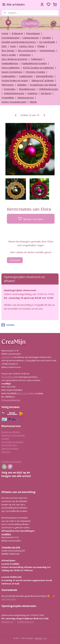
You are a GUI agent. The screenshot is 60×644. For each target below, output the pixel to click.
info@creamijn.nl (25, 622)
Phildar (41, 46)
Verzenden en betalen (12, 442)
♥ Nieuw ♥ (17, 33)
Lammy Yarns (26, 46)
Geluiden (22, 85)
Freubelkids (8, 97)
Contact (5, 439)
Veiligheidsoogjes (49, 89)
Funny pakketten (10, 68)
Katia (13, 46)
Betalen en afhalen (11, 432)
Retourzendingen (10, 448)
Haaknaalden (8, 76)
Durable (46, 38)
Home (5, 33)
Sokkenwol (37, 59)
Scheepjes (25, 55)
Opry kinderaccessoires (14, 59)
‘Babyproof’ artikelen (43, 80)
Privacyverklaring (11, 400)
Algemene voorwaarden (13, 435)
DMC (4, 46)
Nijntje (33, 102)
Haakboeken (26, 76)
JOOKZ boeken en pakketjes (38, 68)
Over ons (6, 452)
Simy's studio (9, 55)
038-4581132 (7, 357)
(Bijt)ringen (8, 85)
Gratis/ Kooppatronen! (14, 102)
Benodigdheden (45, 76)
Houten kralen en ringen (15, 80)
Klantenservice (26, 97)
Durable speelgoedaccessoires (19, 42)
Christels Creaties (35, 72)
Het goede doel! (9, 445)
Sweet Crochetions (12, 72)
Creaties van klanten (12, 462)
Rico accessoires (27, 50)
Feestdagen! (33, 33)
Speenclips (10, 89)
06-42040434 (7, 377)
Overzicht (15, 260)
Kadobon (32, 93)
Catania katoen (31, 38)
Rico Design (8, 50)
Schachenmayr (47, 50)
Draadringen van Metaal (43, 85)
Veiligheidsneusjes (14, 93)
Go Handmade (47, 42)
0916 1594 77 (23, 393)
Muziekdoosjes (27, 89)
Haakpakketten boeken (34, 63)
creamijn (8, 325)
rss (45, 638)
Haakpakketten (10, 63)
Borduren (46, 93)
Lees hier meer (9, 599)
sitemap (38, 638)
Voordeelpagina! (10, 38)
